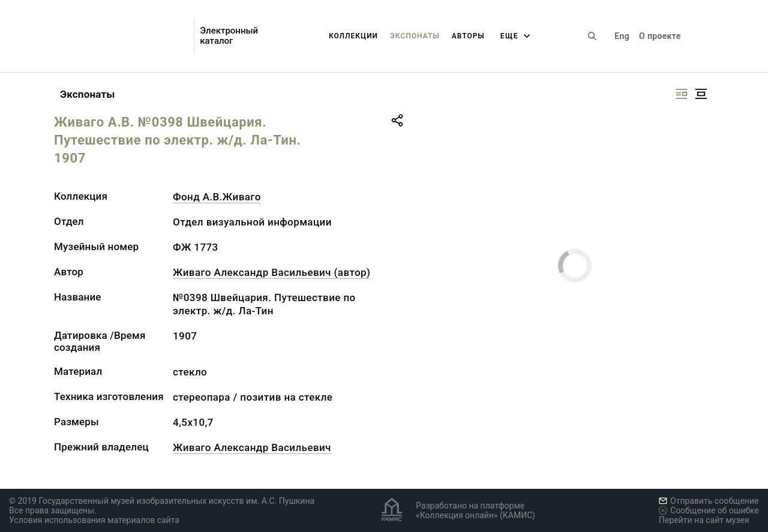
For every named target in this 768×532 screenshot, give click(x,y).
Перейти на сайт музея (704, 520)
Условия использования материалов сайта (94, 520)
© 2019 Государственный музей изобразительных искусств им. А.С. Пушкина (162, 501)
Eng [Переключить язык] (622, 36)
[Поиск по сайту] (592, 36)
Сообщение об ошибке (709, 510)
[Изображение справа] (682, 94)
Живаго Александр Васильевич (252, 447)
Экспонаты (415, 36)
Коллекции (353, 36)
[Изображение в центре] (701, 94)
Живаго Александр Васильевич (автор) (271, 272)
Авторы (468, 36)
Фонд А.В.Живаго (217, 197)
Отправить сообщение (709, 501)
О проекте (660, 36)
